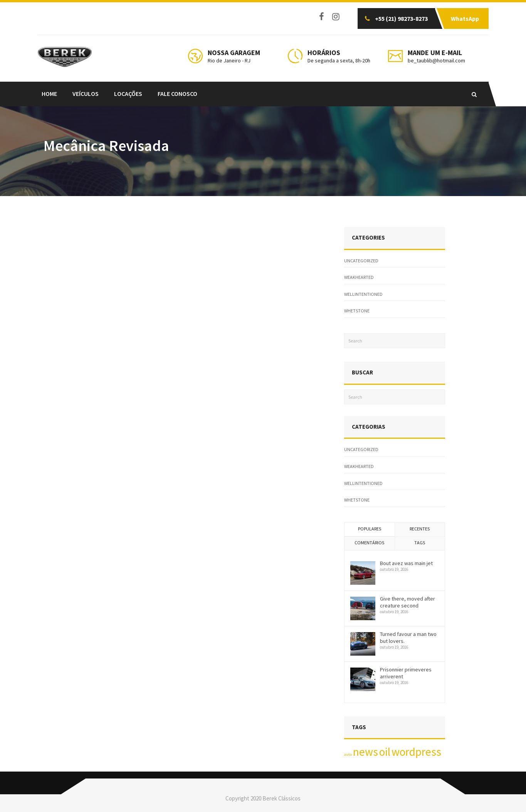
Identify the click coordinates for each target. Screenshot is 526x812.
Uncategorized (361, 261)
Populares (370, 529)
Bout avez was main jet (406, 563)
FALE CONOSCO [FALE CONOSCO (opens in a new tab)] (177, 94)
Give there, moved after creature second (408, 602)
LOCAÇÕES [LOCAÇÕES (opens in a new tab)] (128, 94)
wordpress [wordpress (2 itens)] (416, 752)
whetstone (357, 311)
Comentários (369, 543)
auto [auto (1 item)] (348, 754)
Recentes (420, 529)
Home (49, 94)
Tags (420, 543)
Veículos (86, 94)
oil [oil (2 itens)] (385, 752)
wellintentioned (363, 294)
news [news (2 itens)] (366, 752)
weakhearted (359, 277)
